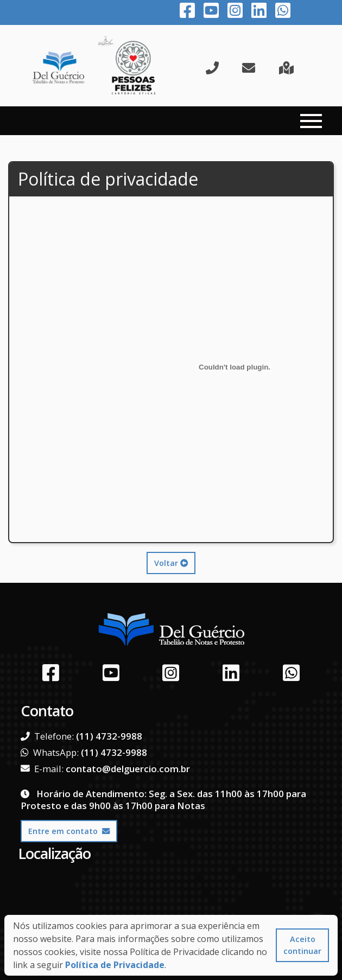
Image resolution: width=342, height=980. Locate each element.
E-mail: (42, 769)
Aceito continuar (302, 945)
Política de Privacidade (115, 965)
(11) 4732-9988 (109, 736)
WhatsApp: (50, 753)
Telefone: (47, 736)
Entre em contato (69, 831)
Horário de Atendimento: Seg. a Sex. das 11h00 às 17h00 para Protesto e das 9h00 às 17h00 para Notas (163, 800)
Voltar (171, 563)
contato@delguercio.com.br (128, 769)
